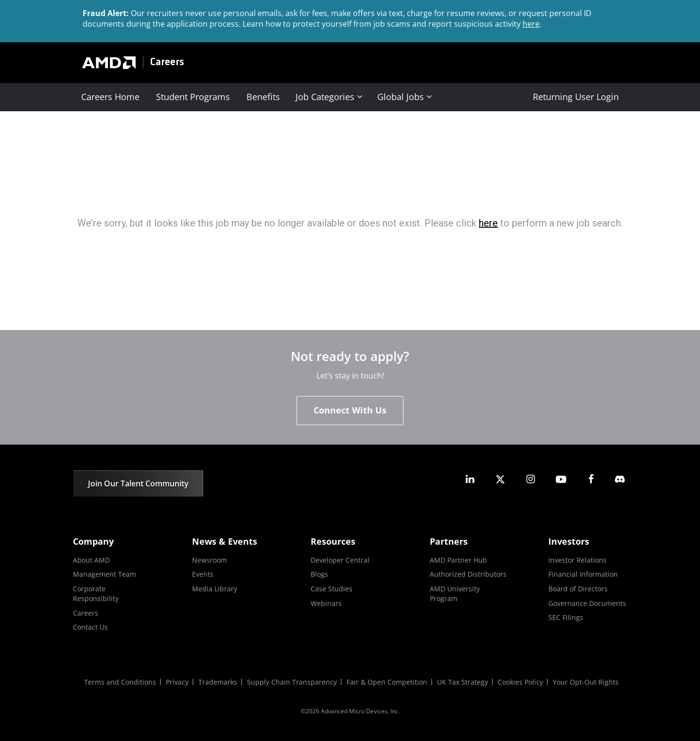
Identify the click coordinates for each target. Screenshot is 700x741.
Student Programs (193, 97)
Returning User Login (576, 97)
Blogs (319, 574)
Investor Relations (577, 560)
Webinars (326, 603)
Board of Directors (578, 589)
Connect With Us (350, 410)
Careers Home (110, 97)
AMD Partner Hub (458, 560)
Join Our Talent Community (138, 483)
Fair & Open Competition (387, 682)
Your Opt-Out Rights (586, 682)
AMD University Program (455, 594)
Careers (167, 62)
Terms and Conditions (120, 682)
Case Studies (332, 589)
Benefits (263, 97)
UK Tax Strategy (463, 682)
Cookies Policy (520, 682)
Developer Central (340, 560)
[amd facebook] (591, 479)
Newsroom (210, 560)
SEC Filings (566, 617)
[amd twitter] (500, 479)
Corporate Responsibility (96, 594)
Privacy (177, 682)
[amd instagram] (530, 479)
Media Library (215, 589)
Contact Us (90, 627)
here (531, 24)
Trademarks (218, 682)
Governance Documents (587, 603)
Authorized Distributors (468, 574)
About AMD (91, 560)
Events (203, 574)
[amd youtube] (561, 479)
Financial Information (583, 574)
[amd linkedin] (470, 479)
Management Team (105, 574)
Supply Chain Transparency (292, 682)
